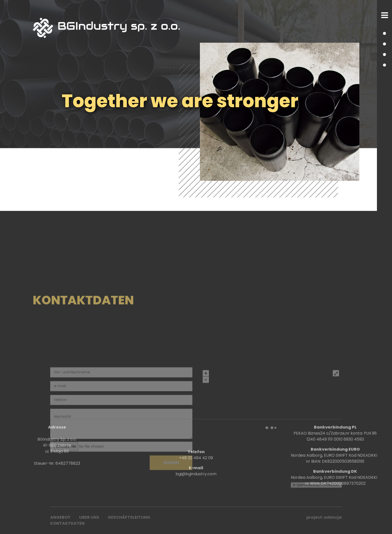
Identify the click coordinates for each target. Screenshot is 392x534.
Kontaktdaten (67, 523)
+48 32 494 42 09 (196, 482)
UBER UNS (89, 517)
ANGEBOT (60, 517)
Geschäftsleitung (129, 517)
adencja (333, 517)
